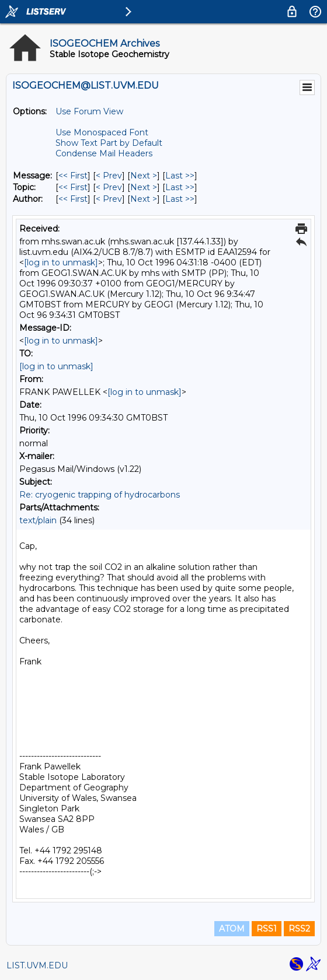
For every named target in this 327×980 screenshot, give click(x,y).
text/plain (38, 520)
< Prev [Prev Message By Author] (109, 199)
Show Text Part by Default (109, 143)
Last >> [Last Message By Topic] (180, 187)
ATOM (232, 929)
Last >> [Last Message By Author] (180, 199)
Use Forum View (89, 111)
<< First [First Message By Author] (73, 199)
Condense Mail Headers (104, 153)
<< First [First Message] (73, 176)
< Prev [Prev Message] (109, 176)
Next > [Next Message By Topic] (144, 187)
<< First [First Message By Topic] (73, 187)
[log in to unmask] (61, 262)
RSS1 (267, 929)
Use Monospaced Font (102, 132)
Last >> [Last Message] (180, 176)
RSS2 (299, 929)
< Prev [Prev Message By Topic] (109, 187)
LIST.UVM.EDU (37, 965)
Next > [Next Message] (144, 176)
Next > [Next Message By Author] (144, 199)
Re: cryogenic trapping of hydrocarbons (100, 495)
